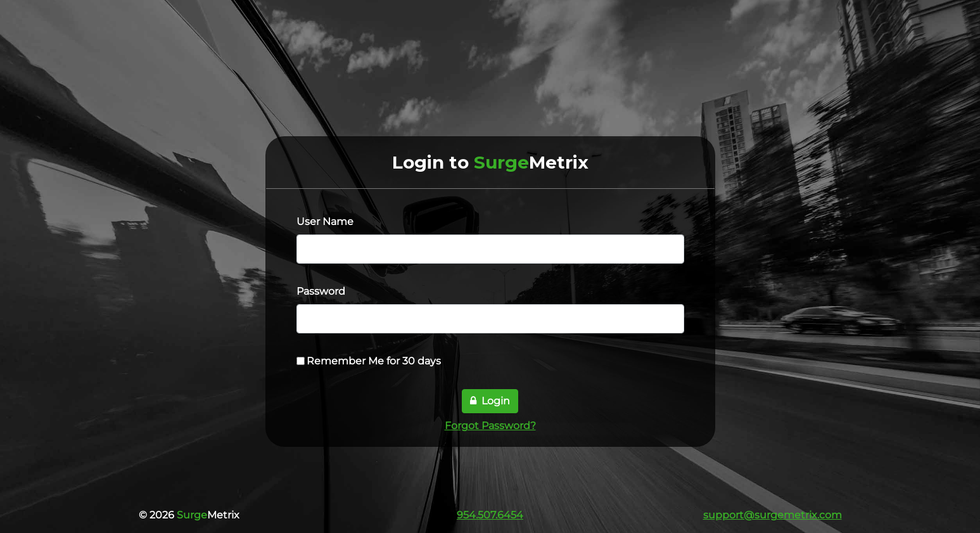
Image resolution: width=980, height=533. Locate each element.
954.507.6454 (490, 515)
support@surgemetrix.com (773, 515)
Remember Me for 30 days (374, 361)
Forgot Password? (490, 426)
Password (321, 291)
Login (490, 401)
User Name (325, 222)
